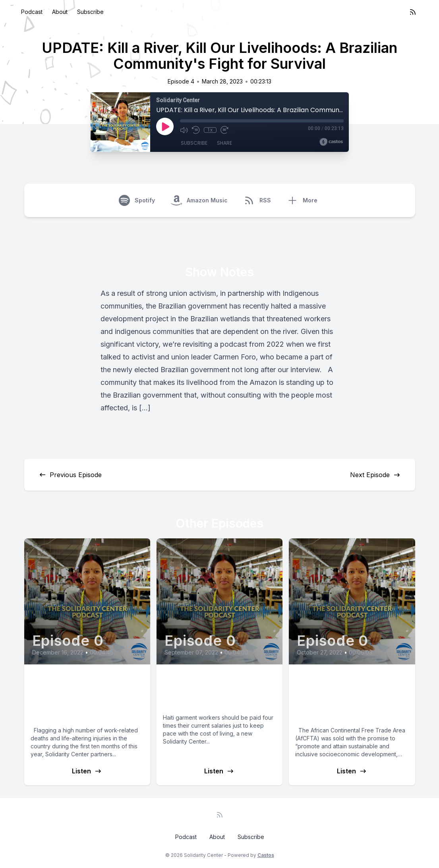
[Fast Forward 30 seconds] (224, 130)
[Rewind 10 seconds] (196, 130)
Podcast (32, 12)
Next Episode (375, 475)
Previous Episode (70, 475)
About (60, 12)
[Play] (165, 126)
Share (224, 143)
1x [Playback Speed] (210, 130)
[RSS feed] (413, 12)
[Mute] (184, 130)
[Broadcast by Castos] (331, 142)
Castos (266, 855)
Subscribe (90, 12)
